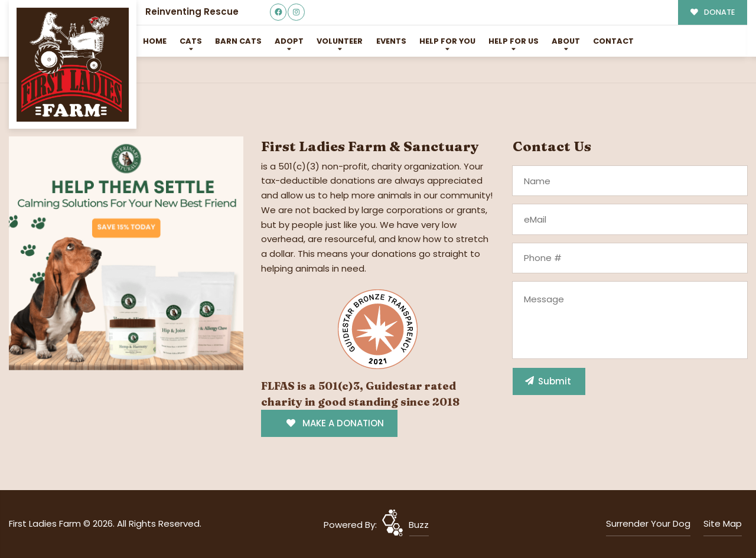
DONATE (713, 12)
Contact (613, 41)
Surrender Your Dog (648, 523)
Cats (191, 41)
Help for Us (514, 41)
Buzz (419, 525)
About (566, 41)
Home (155, 41)
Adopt (289, 41)
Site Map (723, 523)
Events (391, 41)
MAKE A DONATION (335, 423)
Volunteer (340, 41)
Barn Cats (238, 41)
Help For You (447, 41)
